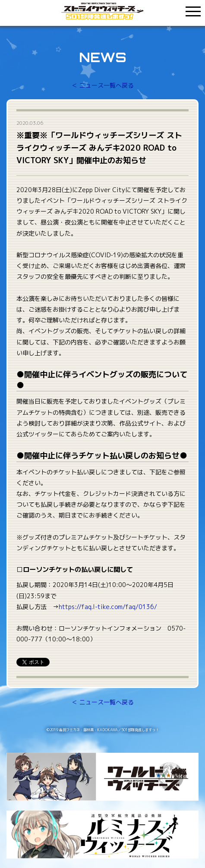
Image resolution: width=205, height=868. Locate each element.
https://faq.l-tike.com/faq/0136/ (108, 607)
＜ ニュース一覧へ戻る (103, 85)
